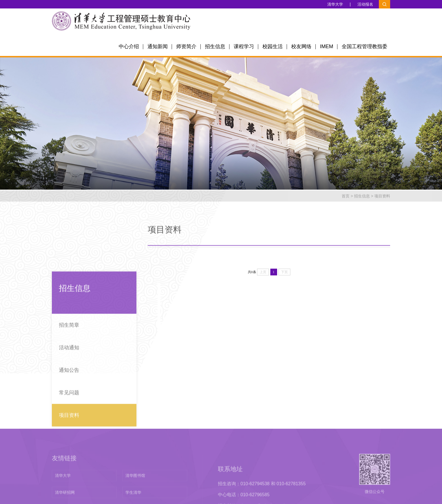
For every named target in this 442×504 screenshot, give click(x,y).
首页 (346, 201)
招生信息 (215, 48)
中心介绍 (129, 48)
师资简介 (186, 48)
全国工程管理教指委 (364, 48)
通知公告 (69, 413)
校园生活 (273, 48)
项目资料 (382, 201)
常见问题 (69, 436)
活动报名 (365, 5)
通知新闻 (158, 48)
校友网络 (301, 48)
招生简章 (69, 368)
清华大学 (335, 5)
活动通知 (69, 391)
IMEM (327, 48)
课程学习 (244, 48)
